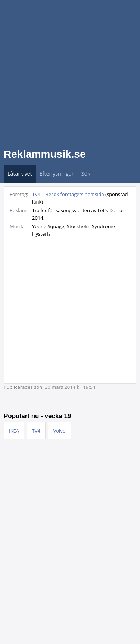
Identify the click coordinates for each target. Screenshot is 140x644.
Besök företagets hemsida (75, 194)
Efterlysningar (57, 174)
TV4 (36, 194)
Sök (86, 174)
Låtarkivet (20, 174)
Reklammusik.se (45, 154)
